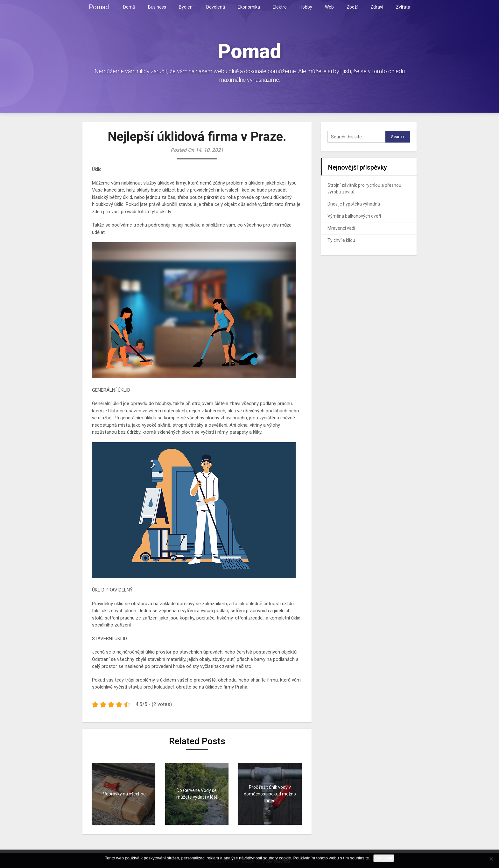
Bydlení (186, 7)
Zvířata (403, 7)
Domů (129, 7)
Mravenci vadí (341, 228)
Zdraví (377, 7)
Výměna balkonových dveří (354, 216)
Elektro (280, 7)
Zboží (352, 7)
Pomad (99, 7)
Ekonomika (249, 7)
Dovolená (216, 7)
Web (329, 7)
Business (157, 7)
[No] (491, 859)
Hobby (306, 7)
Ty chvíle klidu (341, 240)
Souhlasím (384, 858)
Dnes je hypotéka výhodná (354, 204)
